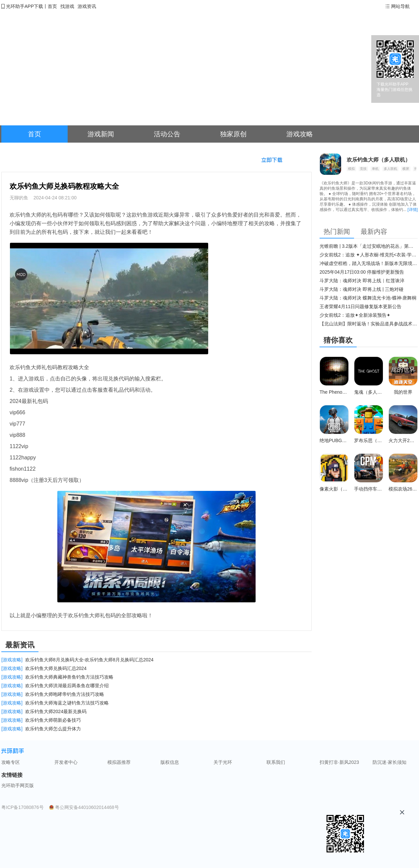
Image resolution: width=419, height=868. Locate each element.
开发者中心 (66, 762)
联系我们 (276, 762)
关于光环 (223, 762)
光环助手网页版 (18, 785)
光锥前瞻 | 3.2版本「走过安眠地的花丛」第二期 (369, 246)
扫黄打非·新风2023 (339, 762)
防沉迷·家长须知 (389, 762)
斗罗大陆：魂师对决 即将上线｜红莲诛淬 (362, 281)
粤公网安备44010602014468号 (87, 807)
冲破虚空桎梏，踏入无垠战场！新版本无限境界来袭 (369, 263)
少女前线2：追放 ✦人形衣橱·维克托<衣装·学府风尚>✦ (369, 255)
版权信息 (170, 762)
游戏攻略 (300, 134)
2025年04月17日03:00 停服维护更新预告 (362, 272)
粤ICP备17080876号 (23, 807)
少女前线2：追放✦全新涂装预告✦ (355, 315)
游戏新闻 (101, 134)
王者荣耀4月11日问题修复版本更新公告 (360, 306)
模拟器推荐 (119, 762)
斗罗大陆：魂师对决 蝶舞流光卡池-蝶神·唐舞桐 (368, 298)
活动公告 (167, 134)
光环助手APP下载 (25, 6)
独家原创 (233, 134)
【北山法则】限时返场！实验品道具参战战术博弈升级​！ (369, 324)
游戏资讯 (87, 6)
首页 (52, 6)
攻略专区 (11, 762)
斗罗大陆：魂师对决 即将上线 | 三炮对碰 (361, 289)
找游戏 (67, 6)
